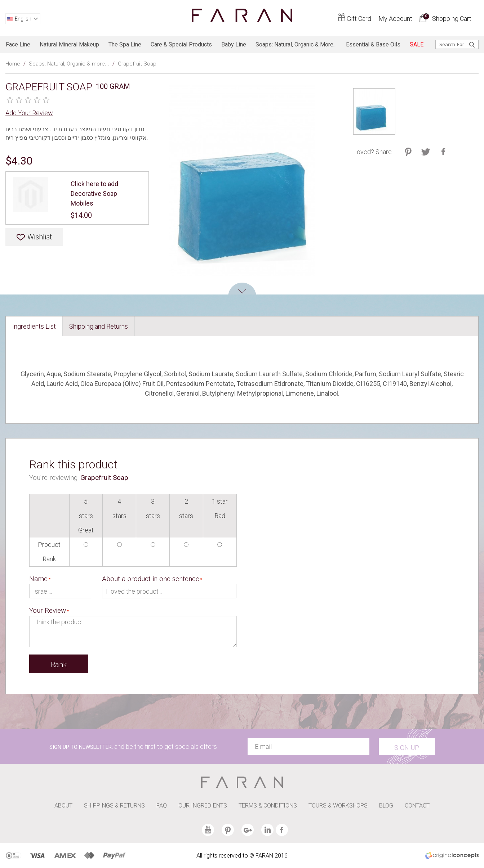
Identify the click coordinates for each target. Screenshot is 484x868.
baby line (234, 44)
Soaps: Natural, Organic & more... (296, 44)
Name (38, 579)
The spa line (125, 44)
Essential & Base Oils (373, 44)
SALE (417, 44)
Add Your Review (29, 113)
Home (13, 64)
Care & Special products (181, 44)
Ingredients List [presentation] (34, 326)
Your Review (48, 610)
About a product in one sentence (151, 579)
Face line (18, 44)
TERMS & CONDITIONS (268, 806)
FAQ (162, 806)
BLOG (386, 806)
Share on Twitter (408, 152)
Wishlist (40, 237)
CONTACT (417, 806)
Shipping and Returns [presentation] (99, 326)
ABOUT (63, 806)
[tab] (34, 326)
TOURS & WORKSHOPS (338, 806)
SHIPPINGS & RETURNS (114, 806)
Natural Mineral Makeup (69, 44)
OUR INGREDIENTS (203, 806)
